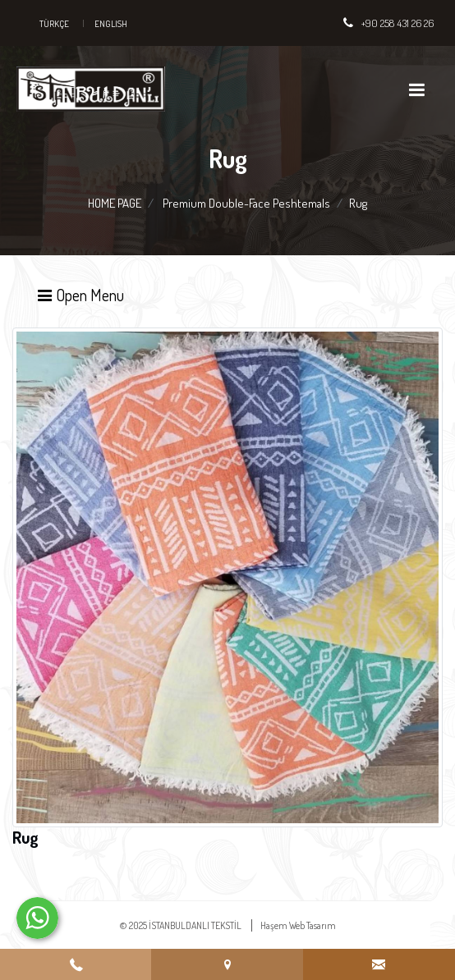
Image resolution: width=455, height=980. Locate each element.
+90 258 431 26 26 (398, 23)
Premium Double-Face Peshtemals (246, 203)
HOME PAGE (115, 203)
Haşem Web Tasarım (298, 925)
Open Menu (80, 295)
